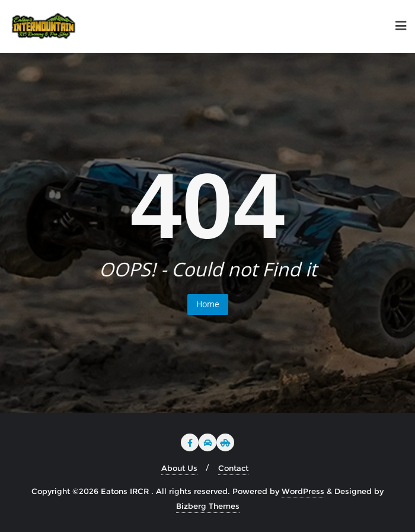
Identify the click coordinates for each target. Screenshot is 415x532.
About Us (179, 468)
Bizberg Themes (208, 506)
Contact (233, 468)
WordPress (303, 491)
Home (208, 304)
